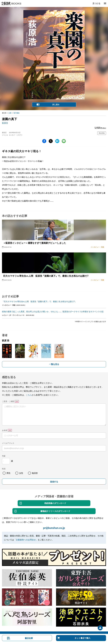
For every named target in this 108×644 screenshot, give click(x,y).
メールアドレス (8, 443)
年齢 (4, 456)
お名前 (5, 430)
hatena (57, 141)
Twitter (51, 141)
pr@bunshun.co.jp (54, 528)
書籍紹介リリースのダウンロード (55, 511)
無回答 (35, 473)
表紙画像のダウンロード (55, 503)
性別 (4, 469)
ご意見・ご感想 (8, 401)
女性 (21, 473)
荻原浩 (5, 123)
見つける (96, 3)
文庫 (10, 113)
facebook (44, 141)
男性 (8, 473)
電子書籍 (16, 113)
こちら (29, 395)
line (64, 141)
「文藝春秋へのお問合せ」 (26, 540)
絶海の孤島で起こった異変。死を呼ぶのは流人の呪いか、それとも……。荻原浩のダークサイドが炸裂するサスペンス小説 (53, 311)
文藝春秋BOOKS (11, 3)
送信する (54, 482)
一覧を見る (54, 364)
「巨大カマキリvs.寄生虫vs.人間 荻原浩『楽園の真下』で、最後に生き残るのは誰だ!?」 (39, 301)
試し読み (56, 104)
